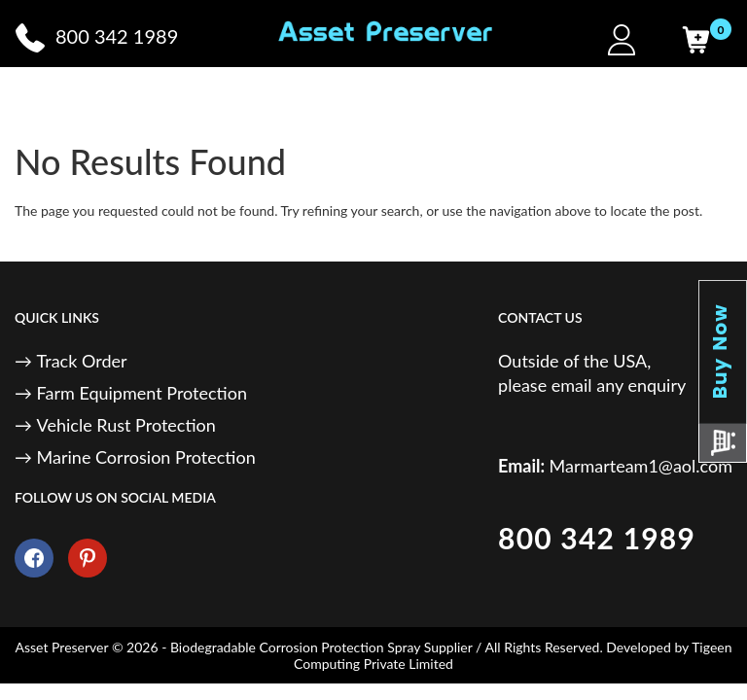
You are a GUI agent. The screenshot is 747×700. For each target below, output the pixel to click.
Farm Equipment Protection (142, 393)
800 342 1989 (597, 538)
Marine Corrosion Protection (146, 457)
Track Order (82, 361)
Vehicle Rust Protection (126, 425)
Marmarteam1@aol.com (641, 466)
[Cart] (695, 40)
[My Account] (622, 40)
